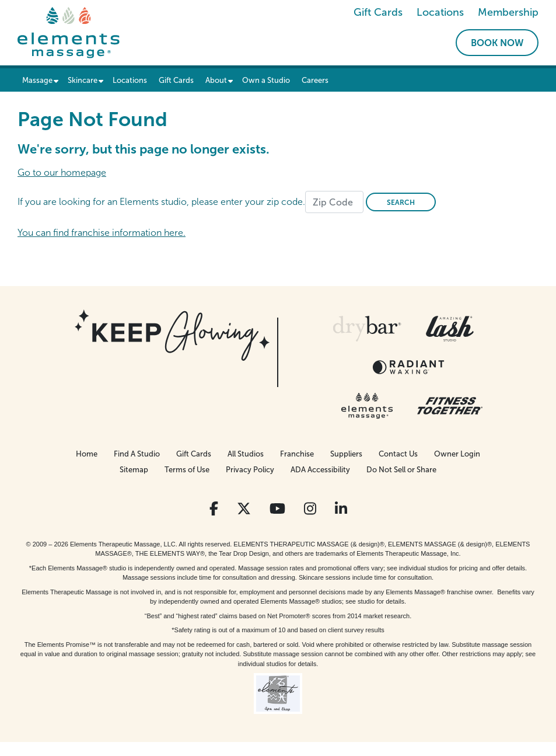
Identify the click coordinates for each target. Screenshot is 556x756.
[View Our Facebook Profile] (214, 509)
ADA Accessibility (320, 470)
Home (87, 454)
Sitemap (134, 470)
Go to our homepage (62, 173)
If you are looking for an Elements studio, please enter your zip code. (161, 202)
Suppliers (346, 454)
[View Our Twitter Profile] (244, 509)
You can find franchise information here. (102, 233)
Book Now (497, 43)
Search (401, 203)
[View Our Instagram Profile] (310, 509)
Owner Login (457, 454)
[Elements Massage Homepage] (69, 32)
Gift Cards (378, 12)
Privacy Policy (250, 470)
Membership (508, 12)
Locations (440, 12)
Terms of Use (187, 470)
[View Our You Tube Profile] (277, 509)
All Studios (246, 454)
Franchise (297, 454)
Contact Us (398, 454)
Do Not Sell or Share (401, 470)
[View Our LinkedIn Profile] (341, 509)
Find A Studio (137, 454)
